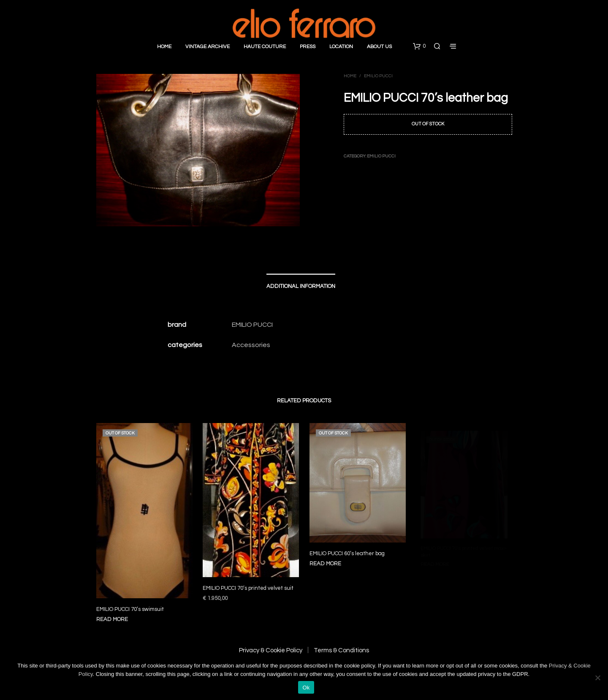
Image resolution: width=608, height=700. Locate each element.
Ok (306, 688)
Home (164, 47)
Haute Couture (265, 47)
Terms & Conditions (341, 650)
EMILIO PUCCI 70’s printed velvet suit (248, 583)
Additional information (301, 286)
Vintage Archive (208, 47)
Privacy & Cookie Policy (271, 650)
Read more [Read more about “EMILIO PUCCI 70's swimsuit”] (112, 619)
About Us (379, 47)
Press (308, 47)
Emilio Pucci (378, 76)
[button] (419, 46)
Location (341, 47)
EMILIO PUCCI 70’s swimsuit (130, 609)
